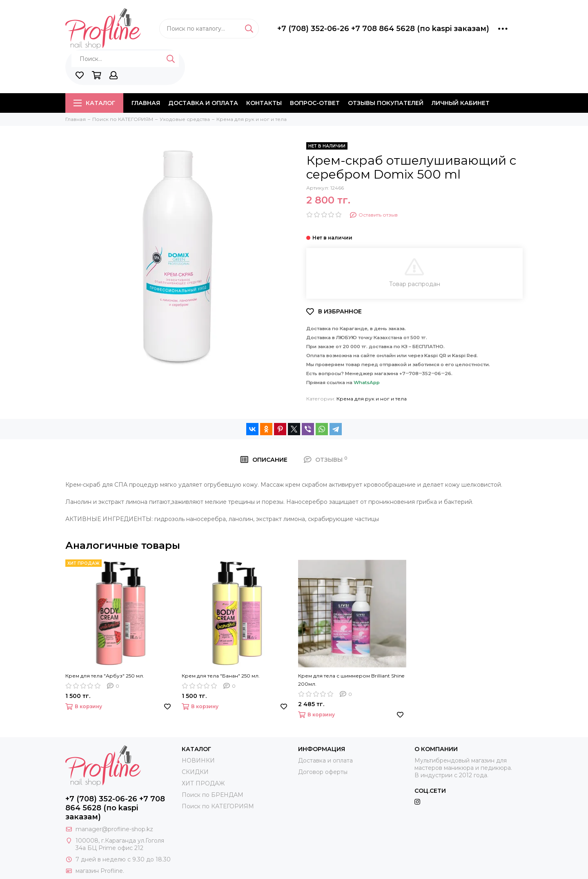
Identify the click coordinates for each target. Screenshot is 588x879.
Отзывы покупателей (386, 103)
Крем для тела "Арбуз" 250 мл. (105, 676)
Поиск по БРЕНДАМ (213, 795)
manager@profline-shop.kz (114, 829)
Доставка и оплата (203, 103)
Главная (146, 103)
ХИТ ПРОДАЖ (203, 783)
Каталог (94, 103)
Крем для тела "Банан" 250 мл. (221, 676)
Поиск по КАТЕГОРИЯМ (218, 806)
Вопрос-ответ (315, 103)
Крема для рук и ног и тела (372, 399)
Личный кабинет (461, 103)
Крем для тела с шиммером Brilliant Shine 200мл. (351, 680)
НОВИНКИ (198, 760)
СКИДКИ (195, 772)
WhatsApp (367, 382)
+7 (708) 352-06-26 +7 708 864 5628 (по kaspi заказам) (383, 29)
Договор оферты (323, 772)
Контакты (264, 103)
